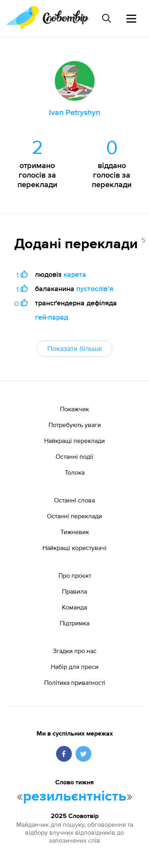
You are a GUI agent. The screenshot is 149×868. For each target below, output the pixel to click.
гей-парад (51, 317)
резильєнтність (75, 797)
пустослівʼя (95, 288)
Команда (74, 607)
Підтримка (74, 623)
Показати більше (75, 348)
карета (75, 274)
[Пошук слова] (106, 18)
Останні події (74, 456)
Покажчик (74, 409)
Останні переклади (74, 516)
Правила (74, 591)
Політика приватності (75, 682)
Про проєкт (75, 575)
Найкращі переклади (74, 441)
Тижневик (75, 532)
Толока (75, 472)
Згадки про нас (75, 651)
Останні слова (74, 500)
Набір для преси (75, 667)
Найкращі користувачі (74, 548)
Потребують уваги (75, 425)
